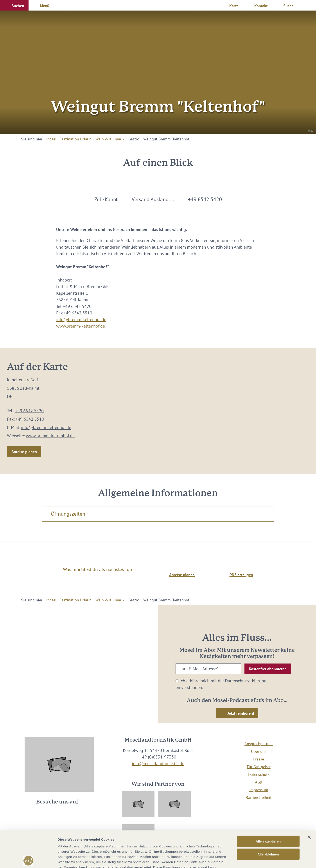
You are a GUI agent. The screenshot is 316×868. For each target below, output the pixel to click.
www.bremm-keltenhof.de (81, 326)
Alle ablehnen (268, 818)
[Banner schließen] (309, 801)
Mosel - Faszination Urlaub (69, 139)
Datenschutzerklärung (246, 681)
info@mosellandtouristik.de (158, 764)
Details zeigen (233, 859)
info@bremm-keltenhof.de (81, 319)
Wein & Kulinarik (110, 139)
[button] (14, 5)
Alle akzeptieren (268, 805)
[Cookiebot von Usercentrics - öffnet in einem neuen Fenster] (28, 859)
